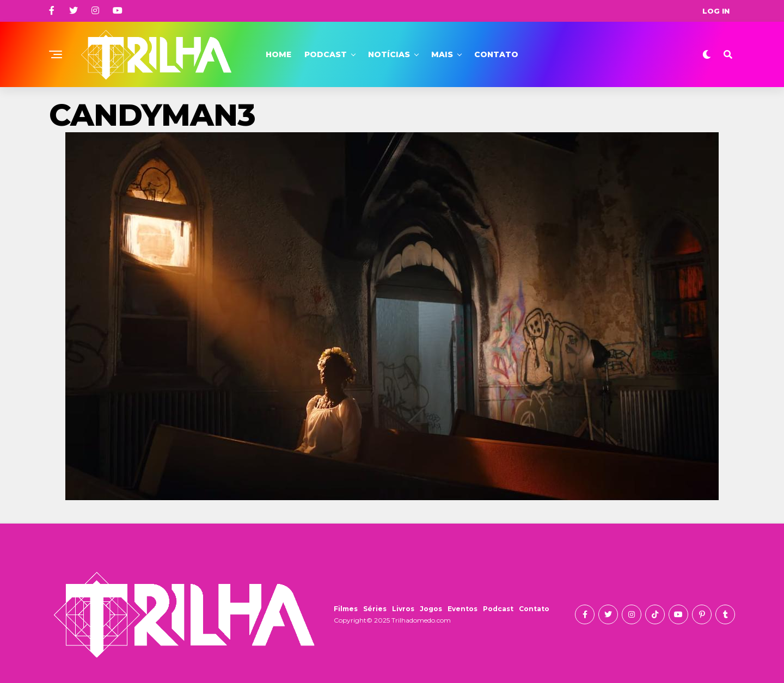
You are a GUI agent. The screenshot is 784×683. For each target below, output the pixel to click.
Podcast (326, 54)
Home (278, 54)
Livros (403, 609)
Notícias (389, 54)
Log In (716, 11)
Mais (442, 54)
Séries (375, 609)
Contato (496, 54)
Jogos (431, 609)
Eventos (463, 609)
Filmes (346, 609)
